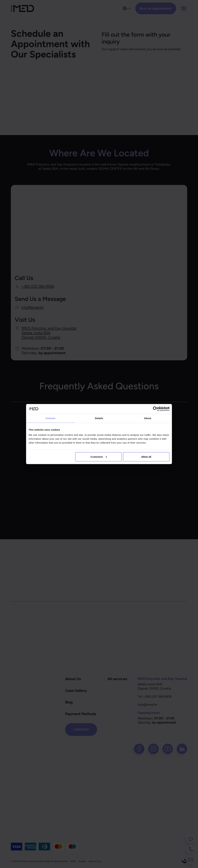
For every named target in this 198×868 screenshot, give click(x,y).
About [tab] (148, 418)
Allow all (146, 457)
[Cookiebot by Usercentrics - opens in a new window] (155, 409)
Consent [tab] (50, 418)
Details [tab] (99, 418)
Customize (99, 457)
